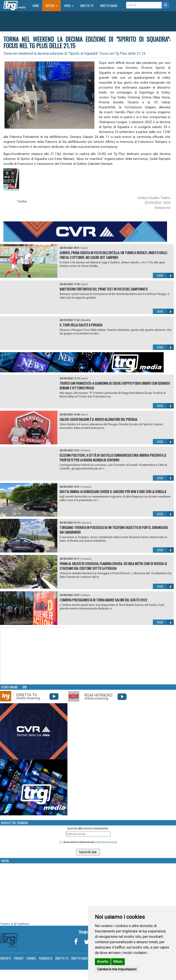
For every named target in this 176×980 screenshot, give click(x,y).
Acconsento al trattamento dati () (90, 842)
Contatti (6, 958)
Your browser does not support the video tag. (34, 655)
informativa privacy (106, 842)
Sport (85, 248)
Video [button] (69, 6)
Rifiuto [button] (118, 962)
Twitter (22, 201)
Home (37, 5)
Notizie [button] (51, 6)
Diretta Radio (109, 6)
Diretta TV (87, 6)
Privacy (19, 958)
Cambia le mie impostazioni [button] (117, 969)
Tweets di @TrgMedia (15, 924)
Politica (86, 451)
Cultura (86, 595)
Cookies (31, 958)
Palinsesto (46, 958)
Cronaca (86, 487)
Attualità (86, 320)
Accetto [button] (103, 962)
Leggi (165, 275)
